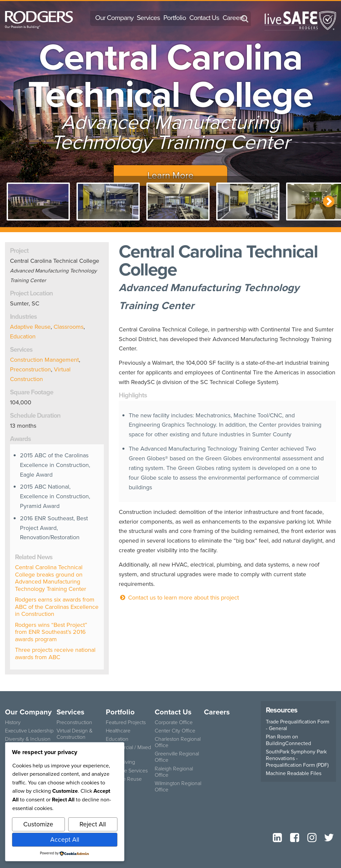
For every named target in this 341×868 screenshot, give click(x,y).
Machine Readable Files (294, 773)
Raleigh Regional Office (174, 772)
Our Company (114, 18)
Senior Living (120, 762)
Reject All (93, 824)
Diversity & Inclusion (28, 739)
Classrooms (69, 327)
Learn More (170, 175)
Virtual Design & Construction (75, 734)
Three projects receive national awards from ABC (55, 653)
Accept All (65, 840)
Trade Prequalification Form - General (298, 725)
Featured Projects (126, 722)
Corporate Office (174, 722)
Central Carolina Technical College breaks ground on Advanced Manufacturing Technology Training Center (51, 578)
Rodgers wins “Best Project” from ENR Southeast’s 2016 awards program (51, 632)
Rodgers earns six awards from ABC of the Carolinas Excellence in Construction (57, 607)
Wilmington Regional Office (178, 786)
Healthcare (118, 730)
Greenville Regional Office (177, 757)
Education (23, 336)
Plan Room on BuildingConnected (288, 740)
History (13, 722)
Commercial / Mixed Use (128, 750)
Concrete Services (127, 770)
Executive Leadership (29, 730)
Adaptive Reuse (30, 327)
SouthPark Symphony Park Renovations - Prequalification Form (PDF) (297, 758)
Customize (38, 824)
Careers (234, 18)
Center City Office (175, 730)
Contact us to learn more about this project (179, 598)
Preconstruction (30, 369)
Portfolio (175, 18)
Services (148, 18)
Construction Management (44, 360)
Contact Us (204, 18)
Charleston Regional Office (178, 742)
